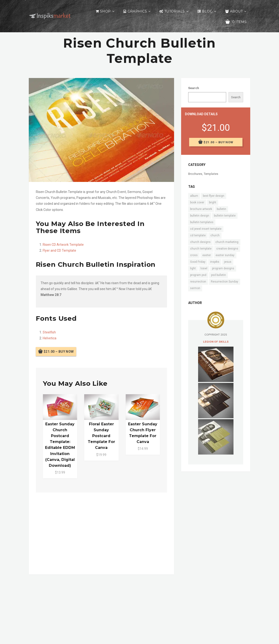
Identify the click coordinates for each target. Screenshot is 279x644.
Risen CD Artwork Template (63, 245)
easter (207, 255)
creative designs (227, 249)
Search (194, 88)
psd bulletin (219, 275)
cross (194, 255)
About (236, 11)
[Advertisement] (102, 533)
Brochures (195, 174)
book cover (197, 202)
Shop (105, 11)
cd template (198, 235)
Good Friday (198, 262)
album (194, 196)
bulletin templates (202, 222)
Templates (211, 174)
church (215, 235)
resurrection (198, 282)
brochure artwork (201, 209)
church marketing (227, 242)
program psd (198, 275)
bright (213, 202)
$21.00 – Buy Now (59, 352)
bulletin (221, 209)
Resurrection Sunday (225, 282)
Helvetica (50, 338)
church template (201, 249)
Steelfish (49, 332)
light (193, 268)
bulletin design (200, 216)
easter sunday (225, 255)
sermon (195, 288)
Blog (207, 11)
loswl (204, 268)
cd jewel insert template (206, 229)
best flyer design (214, 196)
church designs (200, 242)
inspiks (215, 262)
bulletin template (225, 216)
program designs (223, 268)
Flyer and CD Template (59, 250)
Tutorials (175, 11)
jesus (228, 262)
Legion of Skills (216, 342)
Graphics (137, 11)
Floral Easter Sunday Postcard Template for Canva (101, 436)
